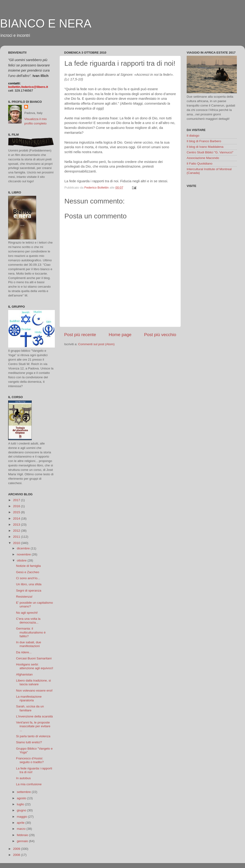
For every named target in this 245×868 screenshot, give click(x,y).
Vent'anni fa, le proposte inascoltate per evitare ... (33, 726)
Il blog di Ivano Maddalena (205, 147)
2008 (17, 855)
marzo (22, 829)
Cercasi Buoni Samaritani (34, 658)
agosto (22, 798)
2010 (17, 543)
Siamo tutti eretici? (29, 742)
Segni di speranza (29, 591)
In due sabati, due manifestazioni (29, 644)
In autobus (23, 778)
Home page (120, 335)
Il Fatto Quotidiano (199, 164)
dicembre (24, 548)
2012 (17, 531)
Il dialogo (193, 136)
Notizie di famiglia (28, 566)
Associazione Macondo (203, 158)
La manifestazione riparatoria (29, 698)
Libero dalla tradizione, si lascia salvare (33, 682)
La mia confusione (29, 784)
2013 (17, 525)
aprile (21, 823)
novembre (24, 554)
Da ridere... (24, 652)
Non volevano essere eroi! (34, 691)
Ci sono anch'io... (28, 578)
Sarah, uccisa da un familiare (30, 708)
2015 (17, 512)
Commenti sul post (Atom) (96, 344)
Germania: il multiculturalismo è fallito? (31, 632)
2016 (17, 506)
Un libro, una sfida (29, 584)
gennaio (23, 841)
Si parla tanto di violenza (33, 736)
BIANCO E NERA (46, 24)
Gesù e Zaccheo (28, 572)
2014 (17, 518)
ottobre (22, 560)
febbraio (23, 835)
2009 (17, 849)
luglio (21, 804)
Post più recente (80, 335)
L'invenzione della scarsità (34, 716)
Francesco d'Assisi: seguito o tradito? (30, 760)
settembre (24, 792)
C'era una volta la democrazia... (28, 621)
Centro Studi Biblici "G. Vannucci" (210, 152)
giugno (22, 810)
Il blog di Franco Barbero (204, 141)
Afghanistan (24, 674)
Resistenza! (24, 597)
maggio (22, 817)
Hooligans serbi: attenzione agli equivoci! (35, 666)
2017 (17, 500)
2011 (17, 537)
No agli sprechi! (27, 613)
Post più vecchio (160, 335)
